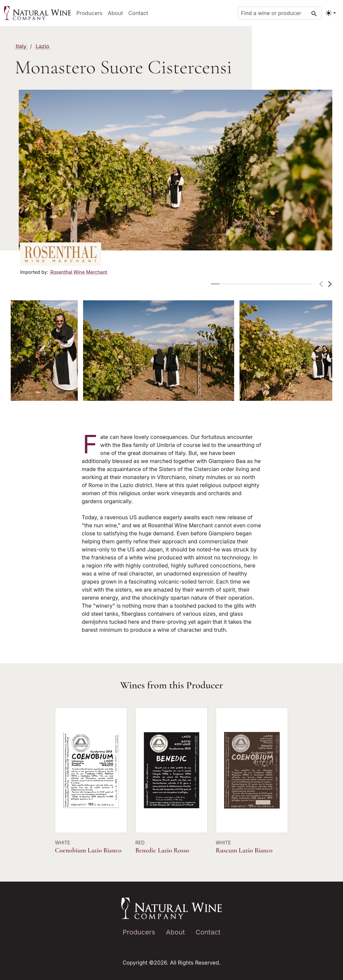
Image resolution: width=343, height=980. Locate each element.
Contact (138, 13)
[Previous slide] (322, 284)
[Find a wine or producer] (280, 13)
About (115, 13)
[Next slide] (330, 284)
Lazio (43, 46)
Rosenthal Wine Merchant (79, 272)
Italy (21, 46)
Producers (89, 13)
